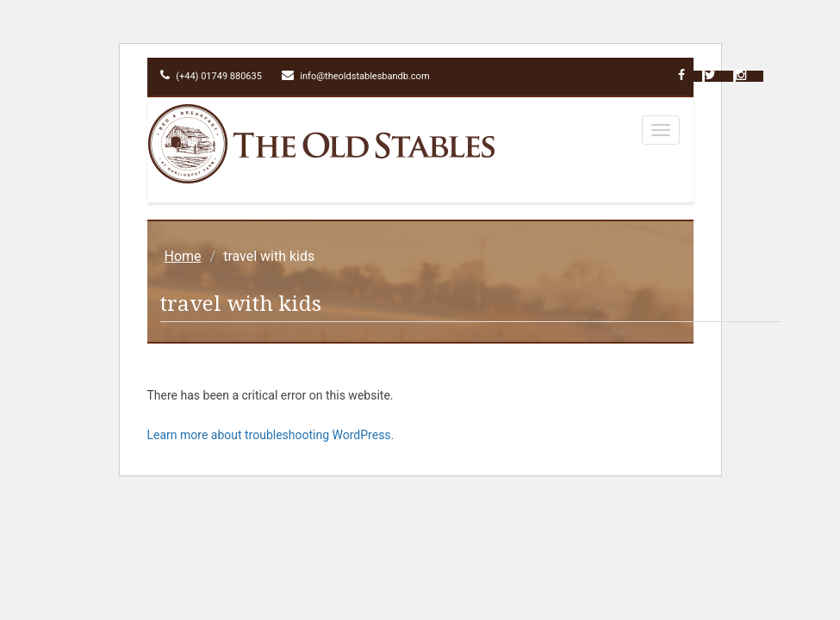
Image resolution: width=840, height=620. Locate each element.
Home (183, 256)
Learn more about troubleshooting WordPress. (271, 435)
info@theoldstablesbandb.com (356, 76)
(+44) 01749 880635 (211, 76)
